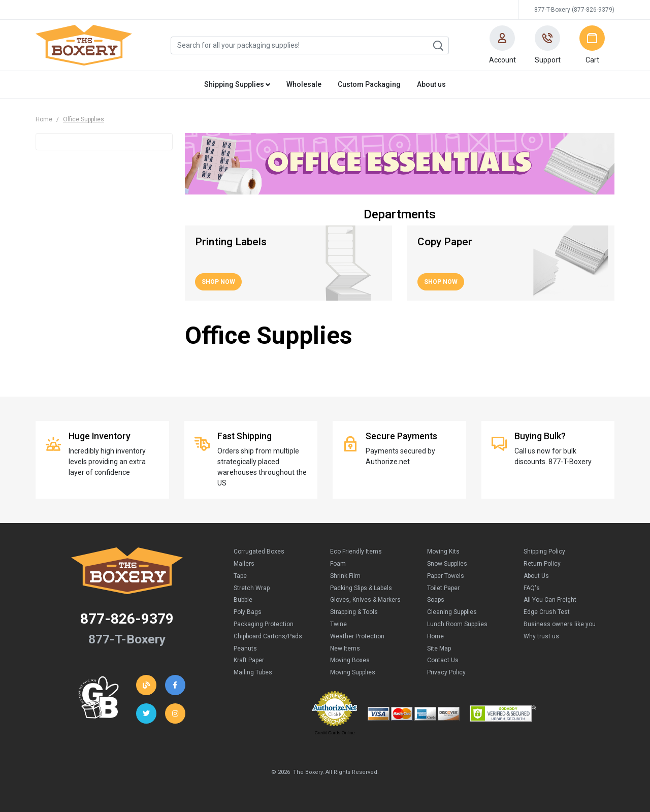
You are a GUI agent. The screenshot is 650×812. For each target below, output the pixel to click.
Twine (338, 624)
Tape (240, 576)
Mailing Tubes (253, 672)
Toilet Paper (443, 588)
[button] (502, 45)
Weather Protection (357, 636)
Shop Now (218, 282)
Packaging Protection (264, 624)
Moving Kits (443, 551)
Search (438, 46)
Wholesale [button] (304, 84)
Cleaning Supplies (452, 612)
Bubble (243, 600)
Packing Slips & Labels (361, 588)
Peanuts (245, 648)
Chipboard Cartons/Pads (268, 636)
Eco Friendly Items (356, 551)
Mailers (244, 564)
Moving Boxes (350, 660)
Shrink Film (345, 576)
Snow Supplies (447, 564)
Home (44, 119)
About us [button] (431, 84)
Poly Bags (248, 612)
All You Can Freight (550, 600)
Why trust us (541, 636)
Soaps (436, 600)
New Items (345, 648)
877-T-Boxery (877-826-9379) (574, 10)
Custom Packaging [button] (369, 84)
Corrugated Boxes (259, 551)
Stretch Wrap (252, 588)
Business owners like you (560, 624)
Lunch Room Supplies (457, 624)
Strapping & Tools (354, 612)
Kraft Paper (249, 660)
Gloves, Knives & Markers (365, 600)
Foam (338, 564)
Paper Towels (446, 576)
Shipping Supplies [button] (237, 84)
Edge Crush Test (547, 612)
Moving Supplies (353, 672)
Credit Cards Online (334, 733)
